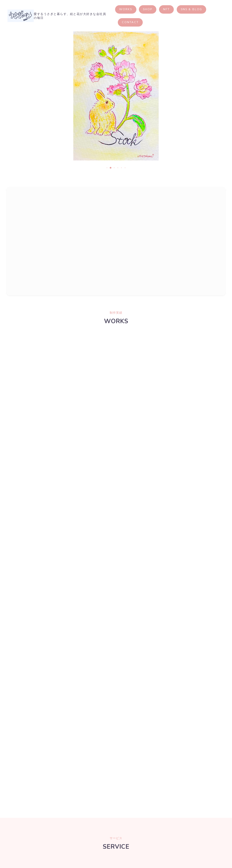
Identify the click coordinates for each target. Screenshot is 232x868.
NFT (180, 9)
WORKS (139, 9)
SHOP (161, 9)
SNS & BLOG (205, 9)
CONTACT (144, 22)
